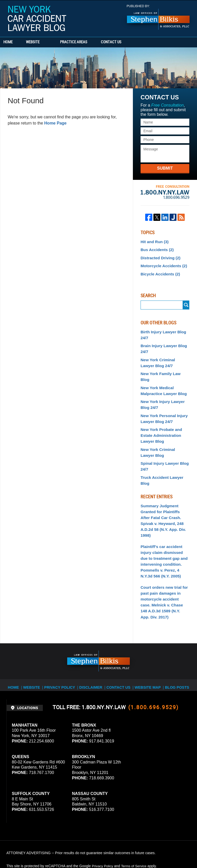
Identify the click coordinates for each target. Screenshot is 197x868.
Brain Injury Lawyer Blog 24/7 (162, 344)
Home (15, 42)
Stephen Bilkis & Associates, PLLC (64, 850)
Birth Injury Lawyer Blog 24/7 (161, 332)
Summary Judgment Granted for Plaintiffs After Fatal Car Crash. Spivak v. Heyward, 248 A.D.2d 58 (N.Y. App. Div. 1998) (163, 491)
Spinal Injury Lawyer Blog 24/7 (162, 448)
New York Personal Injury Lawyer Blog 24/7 (162, 404)
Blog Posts (176, 639)
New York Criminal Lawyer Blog (163, 435)
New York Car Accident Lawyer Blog (37, 18)
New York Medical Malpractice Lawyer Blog (162, 378)
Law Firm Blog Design (166, 850)
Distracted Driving (159, 256)
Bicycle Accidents (159, 271)
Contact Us (132, 42)
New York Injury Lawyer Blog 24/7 (161, 391)
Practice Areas (88, 42)
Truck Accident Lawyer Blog (165, 458)
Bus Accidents (156, 249)
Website (47, 42)
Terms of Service (135, 820)
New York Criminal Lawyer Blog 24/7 (163, 358)
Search (186, 302)
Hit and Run (153, 241)
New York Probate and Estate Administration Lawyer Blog (159, 419)
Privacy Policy (63, 639)
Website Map (147, 639)
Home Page (55, 123)
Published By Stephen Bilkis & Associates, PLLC (158, 17)
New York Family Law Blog (163, 368)
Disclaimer (93, 639)
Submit (165, 168)
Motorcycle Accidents (162, 264)
